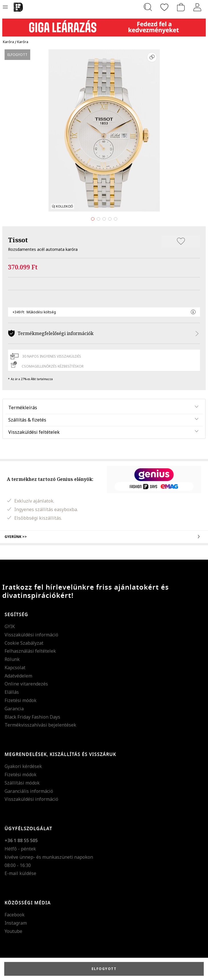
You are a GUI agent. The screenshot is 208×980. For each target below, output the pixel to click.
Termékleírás (23, 408)
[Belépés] (197, 7)
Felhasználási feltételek (30, 651)
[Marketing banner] (104, 25)
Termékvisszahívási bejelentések (40, 725)
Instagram (16, 923)
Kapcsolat (15, 668)
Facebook (15, 915)
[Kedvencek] (164, 7)
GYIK (10, 626)
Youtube (13, 931)
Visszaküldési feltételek (34, 432)
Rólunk (12, 659)
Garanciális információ (29, 791)
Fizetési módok (21, 700)
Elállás (12, 692)
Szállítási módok (22, 783)
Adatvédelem (18, 676)
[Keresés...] (148, 7)
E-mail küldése (20, 873)
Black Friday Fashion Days (32, 717)
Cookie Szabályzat (24, 643)
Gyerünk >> (104, 537)
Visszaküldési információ (31, 635)
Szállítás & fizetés (27, 420)
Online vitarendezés (26, 684)
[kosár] (181, 7)
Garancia (14, 709)
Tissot (18, 240)
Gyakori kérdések (23, 766)
